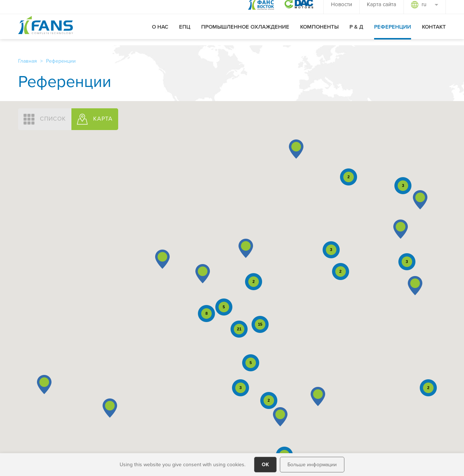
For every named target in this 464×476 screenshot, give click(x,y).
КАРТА (95, 119)
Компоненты (319, 33)
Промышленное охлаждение (245, 33)
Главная (28, 61)
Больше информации (312, 464)
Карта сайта (382, 10)
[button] (44, 385)
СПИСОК (45, 119)
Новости (341, 10)
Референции (393, 33)
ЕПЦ (185, 33)
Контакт (434, 33)
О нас (160, 33)
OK (265, 464)
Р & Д (356, 33)
